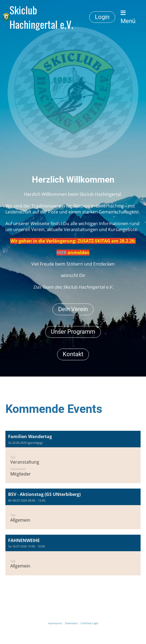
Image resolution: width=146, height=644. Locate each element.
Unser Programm (73, 332)
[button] (73, 457)
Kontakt (73, 354)
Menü (128, 17)
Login (102, 17)
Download (71, 623)
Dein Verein (73, 309)
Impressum (54, 623)
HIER (62, 253)
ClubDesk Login (89, 623)
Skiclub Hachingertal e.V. (41, 17)
